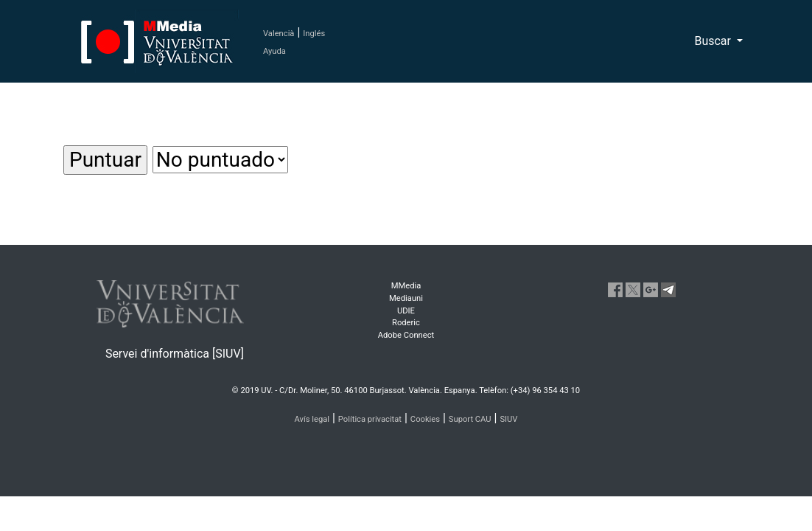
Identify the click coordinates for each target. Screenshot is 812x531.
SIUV (508, 419)
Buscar (714, 41)
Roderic (406, 323)
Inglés (314, 34)
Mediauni (406, 298)
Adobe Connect (406, 335)
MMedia (406, 286)
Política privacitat (370, 419)
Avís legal (312, 419)
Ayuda (274, 51)
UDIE (406, 311)
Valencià (279, 34)
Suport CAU (470, 419)
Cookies (425, 419)
